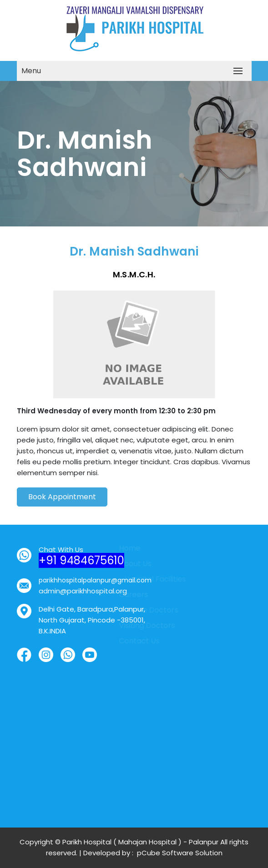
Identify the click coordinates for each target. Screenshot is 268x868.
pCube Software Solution (179, 853)
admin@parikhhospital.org (77, 591)
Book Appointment (62, 502)
